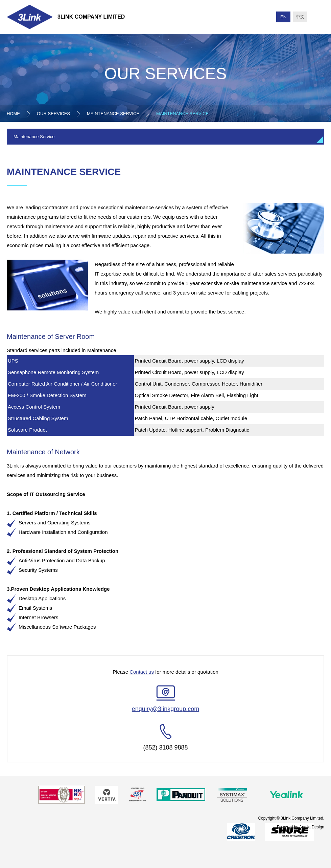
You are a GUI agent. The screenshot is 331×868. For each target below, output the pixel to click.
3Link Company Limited (91, 17)
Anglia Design (312, 827)
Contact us (142, 672)
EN (283, 17)
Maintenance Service (113, 114)
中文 (300, 17)
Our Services (53, 114)
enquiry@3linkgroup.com (165, 709)
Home (13, 114)
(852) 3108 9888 (165, 747)
